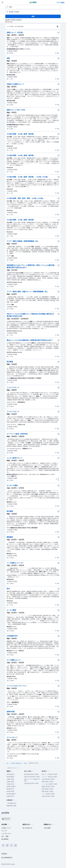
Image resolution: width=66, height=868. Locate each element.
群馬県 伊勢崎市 (11, 786)
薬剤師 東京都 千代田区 (48, 786)
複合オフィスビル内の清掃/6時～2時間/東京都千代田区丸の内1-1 (30, 340)
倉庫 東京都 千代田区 (48, 789)
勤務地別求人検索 (12, 806)
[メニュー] (2, 2)
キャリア (4, 831)
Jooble (13, 864)
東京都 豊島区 (10, 777)
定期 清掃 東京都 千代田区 (31, 783)
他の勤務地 (5, 839)
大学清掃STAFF (12, 636)
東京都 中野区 (10, 791)
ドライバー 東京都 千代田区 (49, 777)
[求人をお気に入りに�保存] (59, 563)
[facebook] (3, 845)
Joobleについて (6, 828)
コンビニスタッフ (13, 387)
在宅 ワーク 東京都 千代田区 (50, 774)
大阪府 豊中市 (10, 796)
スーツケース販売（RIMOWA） (18, 434)
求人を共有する (27, 828)
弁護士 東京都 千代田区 (48, 796)
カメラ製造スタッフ (14, 660)
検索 (33, 16)
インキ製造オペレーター (15, 563)
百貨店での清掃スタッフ (15, 84)
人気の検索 (47, 828)
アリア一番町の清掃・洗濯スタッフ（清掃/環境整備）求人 (27, 292)
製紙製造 (10, 537)
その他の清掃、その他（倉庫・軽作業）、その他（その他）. (28, 177)
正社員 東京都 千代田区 (48, 779)
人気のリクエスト (13, 768)
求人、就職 (5, 836)
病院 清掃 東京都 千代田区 (31, 774)
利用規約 (4, 854)
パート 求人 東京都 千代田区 (50, 784)
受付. (8, 589)
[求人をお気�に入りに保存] (59, 738)
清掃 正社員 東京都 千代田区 (32, 777)
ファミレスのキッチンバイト (17, 686)
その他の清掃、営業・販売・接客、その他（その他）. (26, 198)
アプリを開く (61, 3)
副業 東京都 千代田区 (48, 791)
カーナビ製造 (11, 610)
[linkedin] (16, 845)
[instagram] (7, 845)
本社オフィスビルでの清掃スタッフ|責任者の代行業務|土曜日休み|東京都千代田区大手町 (30, 315)
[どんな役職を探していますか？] (33, 7)
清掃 (8, 58)
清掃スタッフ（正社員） (15, 32)
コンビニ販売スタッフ (14, 458)
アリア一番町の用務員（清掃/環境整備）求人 (23, 241)
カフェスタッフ (12, 737)
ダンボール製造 (12, 485)
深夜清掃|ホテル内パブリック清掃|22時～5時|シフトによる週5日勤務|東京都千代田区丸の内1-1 (31, 266)
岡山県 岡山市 (10, 789)
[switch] (58, 27)
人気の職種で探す (12, 803)
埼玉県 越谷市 (10, 774)
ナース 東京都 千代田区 (48, 794)
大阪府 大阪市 (10, 779)
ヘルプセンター (6, 833)
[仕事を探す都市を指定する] (33, 12)
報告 (57, 53)
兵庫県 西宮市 (10, 782)
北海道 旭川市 (10, 784)
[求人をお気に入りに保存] (59, 33)
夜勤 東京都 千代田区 (48, 782)
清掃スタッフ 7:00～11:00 (16, 110)
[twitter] (11, 845)
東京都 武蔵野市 (11, 794)
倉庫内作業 (11, 712)
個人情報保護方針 (7, 858)
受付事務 (10, 362)
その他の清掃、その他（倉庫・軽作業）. (21, 134)
